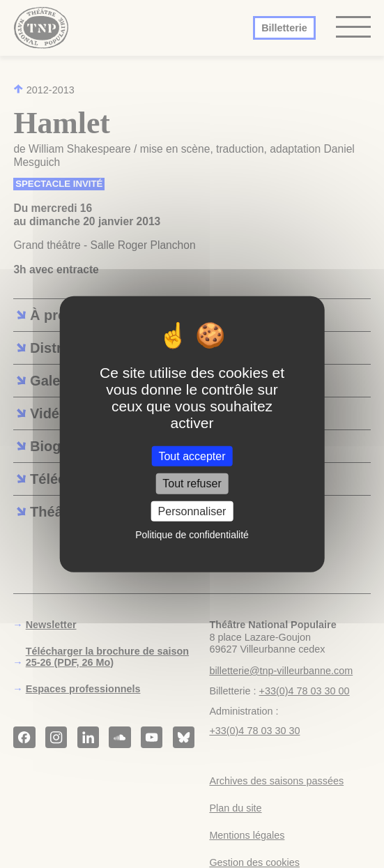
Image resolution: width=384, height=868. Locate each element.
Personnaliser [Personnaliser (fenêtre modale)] (192, 511)
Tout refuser (192, 484)
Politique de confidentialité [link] (192, 535)
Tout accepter (192, 456)
